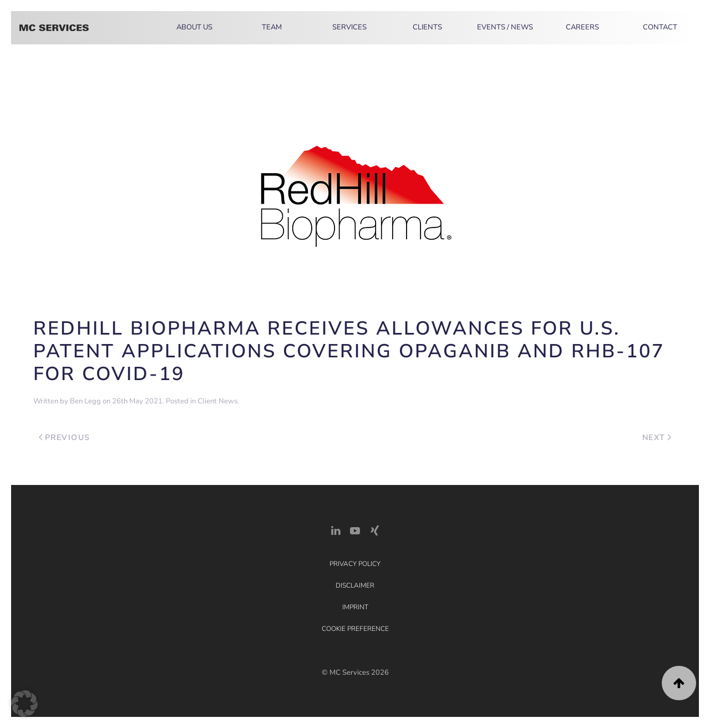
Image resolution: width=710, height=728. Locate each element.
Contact (660, 27)
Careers (582, 27)
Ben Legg (85, 401)
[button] (679, 683)
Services (349, 27)
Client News (217, 401)
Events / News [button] (505, 27)
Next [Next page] (657, 438)
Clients (427, 27)
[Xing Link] (374, 530)
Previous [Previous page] (65, 438)
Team (272, 27)
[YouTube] (355, 530)
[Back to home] (54, 28)
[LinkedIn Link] (336, 530)
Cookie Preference (355, 629)
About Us (194, 27)
